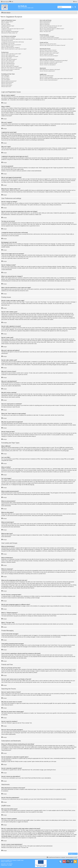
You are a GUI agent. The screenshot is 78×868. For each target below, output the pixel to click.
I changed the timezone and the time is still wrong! (13, 42)
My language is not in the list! (8, 43)
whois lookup (27, 832)
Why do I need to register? (7, 22)
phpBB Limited (42, 811)
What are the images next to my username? (11, 45)
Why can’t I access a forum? (8, 62)
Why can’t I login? (5, 27)
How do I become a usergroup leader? (48, 27)
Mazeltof (11, 864)
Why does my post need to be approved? (11, 69)
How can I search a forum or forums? (48, 50)
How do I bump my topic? (7, 71)
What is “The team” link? (45, 32)
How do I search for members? (47, 54)
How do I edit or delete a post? (8, 55)
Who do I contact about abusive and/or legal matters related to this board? (56, 79)
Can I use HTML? (5, 77)
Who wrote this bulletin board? (47, 76)
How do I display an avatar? (8, 46)
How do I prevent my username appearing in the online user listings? (17, 39)
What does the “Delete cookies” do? (9, 33)
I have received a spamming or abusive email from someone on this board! (56, 39)
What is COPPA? (5, 23)
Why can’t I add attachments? (8, 63)
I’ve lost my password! (6, 30)
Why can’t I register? (6, 25)
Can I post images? (6, 80)
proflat (4, 864)
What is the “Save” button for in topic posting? (12, 68)
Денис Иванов (9, 862)
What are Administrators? (45, 22)
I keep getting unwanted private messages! (49, 38)
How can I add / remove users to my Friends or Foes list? (53, 45)
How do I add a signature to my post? (10, 56)
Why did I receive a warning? (8, 65)
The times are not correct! (7, 40)
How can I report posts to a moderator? (10, 66)
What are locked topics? (7, 85)
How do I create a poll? (7, 58)
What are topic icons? (6, 87)
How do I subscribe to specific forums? (48, 63)
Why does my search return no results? (48, 51)
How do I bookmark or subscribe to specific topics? (51, 62)
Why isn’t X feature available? (46, 77)
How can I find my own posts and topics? (49, 56)
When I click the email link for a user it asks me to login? (14, 49)
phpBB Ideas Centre (67, 820)
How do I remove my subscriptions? (48, 65)
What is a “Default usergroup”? (47, 30)
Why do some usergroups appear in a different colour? (52, 29)
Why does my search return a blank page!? (49, 53)
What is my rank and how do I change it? (11, 47)
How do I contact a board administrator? (49, 80)
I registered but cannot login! (8, 26)
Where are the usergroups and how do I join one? (51, 26)
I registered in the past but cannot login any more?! (13, 29)
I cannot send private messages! (47, 36)
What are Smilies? (5, 78)
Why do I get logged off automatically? (10, 32)
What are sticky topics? (7, 84)
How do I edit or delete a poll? (8, 61)
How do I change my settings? (8, 38)
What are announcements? (7, 82)
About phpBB (32, 812)
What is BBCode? (5, 75)
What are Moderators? (45, 23)
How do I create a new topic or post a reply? (11, 54)
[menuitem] (11, 2)
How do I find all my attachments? (47, 71)
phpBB (3, 247)
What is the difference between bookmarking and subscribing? (54, 60)
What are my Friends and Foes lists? (48, 44)
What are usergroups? (45, 25)
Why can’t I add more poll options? (9, 59)
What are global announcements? (9, 81)
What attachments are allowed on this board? (50, 70)
